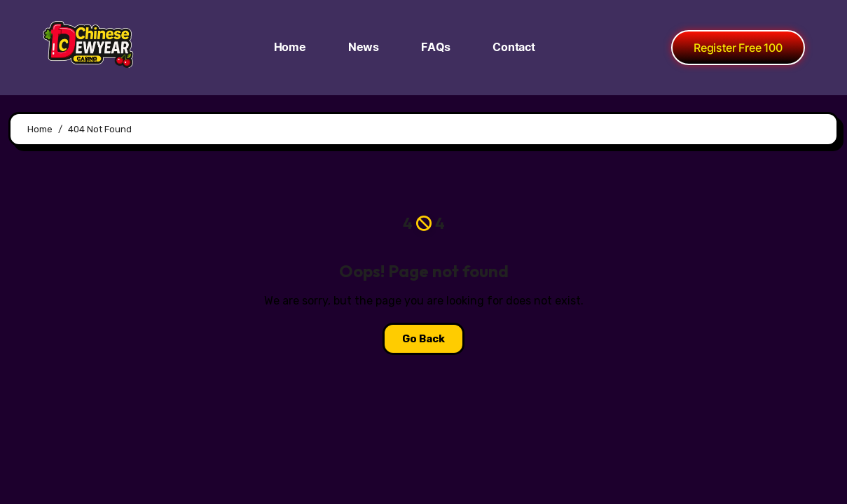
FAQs (436, 48)
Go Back (423, 339)
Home (290, 48)
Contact (514, 48)
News (364, 48)
